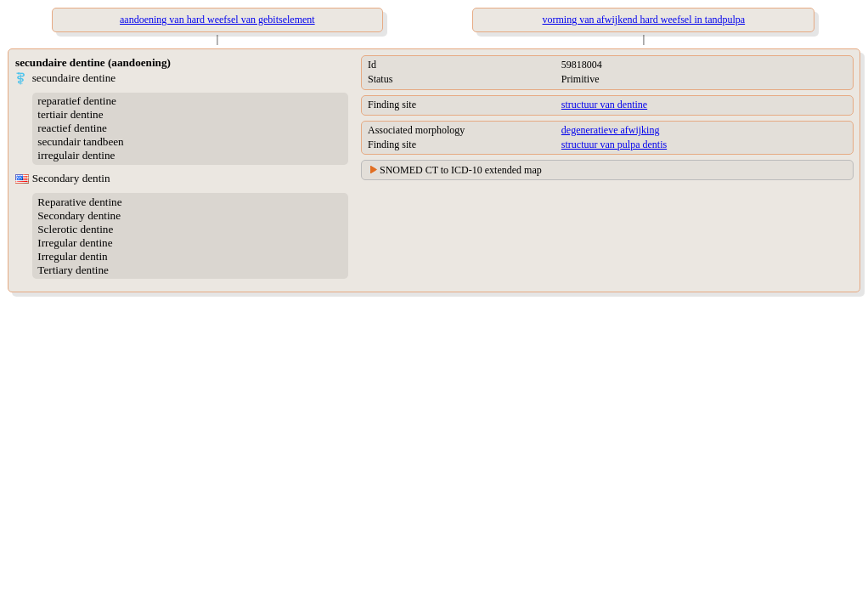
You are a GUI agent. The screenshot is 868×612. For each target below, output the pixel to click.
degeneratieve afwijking (611, 130)
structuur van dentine (604, 105)
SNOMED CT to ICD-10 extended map (461, 170)
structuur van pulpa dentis (614, 144)
